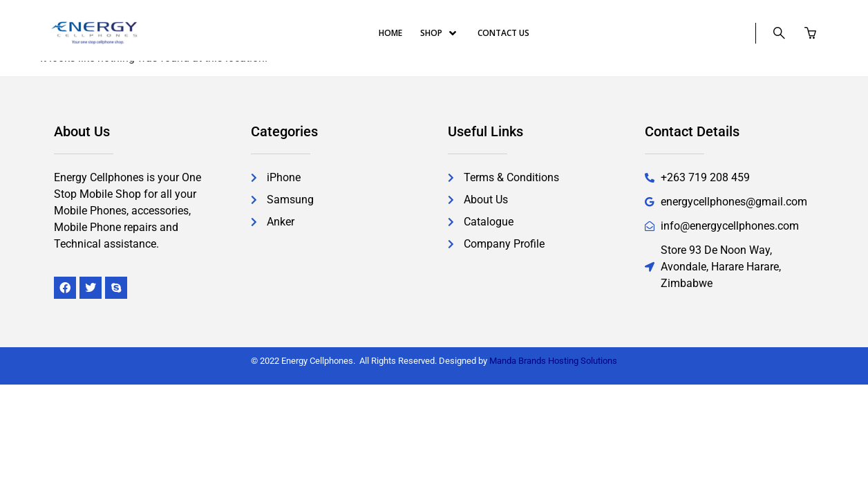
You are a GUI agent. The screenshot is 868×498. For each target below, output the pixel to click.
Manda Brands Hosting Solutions (553, 361)
